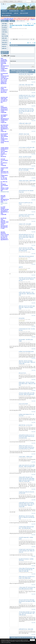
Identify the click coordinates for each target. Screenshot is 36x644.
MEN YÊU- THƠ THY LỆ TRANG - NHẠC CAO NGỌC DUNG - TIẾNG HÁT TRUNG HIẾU (27, 362)
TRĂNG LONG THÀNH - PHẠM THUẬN (27, 181)
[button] (23, 11)
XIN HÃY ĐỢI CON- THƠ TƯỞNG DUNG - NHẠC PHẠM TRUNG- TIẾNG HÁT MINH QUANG (27, 249)
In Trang (10, 43)
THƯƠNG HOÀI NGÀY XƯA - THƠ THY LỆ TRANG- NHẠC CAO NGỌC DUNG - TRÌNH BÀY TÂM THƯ (27, 97)
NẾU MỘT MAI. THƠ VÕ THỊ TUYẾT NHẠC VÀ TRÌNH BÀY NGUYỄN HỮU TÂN (27, 517)
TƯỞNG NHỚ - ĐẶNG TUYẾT (25, 123)
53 (25, 70)
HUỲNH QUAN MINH (23, 270)
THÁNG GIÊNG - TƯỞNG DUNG (26, 457)
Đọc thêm (33, 82)
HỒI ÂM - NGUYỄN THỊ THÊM (25, 157)
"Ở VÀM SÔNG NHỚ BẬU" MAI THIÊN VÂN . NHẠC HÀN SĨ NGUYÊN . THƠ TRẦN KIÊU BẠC (27, 613)
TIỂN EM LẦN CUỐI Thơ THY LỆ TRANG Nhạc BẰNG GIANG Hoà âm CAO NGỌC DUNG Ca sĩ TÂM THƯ (27, 447)
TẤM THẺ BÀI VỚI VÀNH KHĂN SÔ (26, 256)
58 (17, 72)
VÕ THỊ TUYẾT (22, 321)
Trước (30, 24)
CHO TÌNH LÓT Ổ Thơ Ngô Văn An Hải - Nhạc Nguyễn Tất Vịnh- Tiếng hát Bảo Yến (27, 279)
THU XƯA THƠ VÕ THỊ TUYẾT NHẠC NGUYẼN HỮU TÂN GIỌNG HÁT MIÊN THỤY (27, 601)
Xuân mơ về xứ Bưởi (23, 404)
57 (33, 70)
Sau (33, 24)
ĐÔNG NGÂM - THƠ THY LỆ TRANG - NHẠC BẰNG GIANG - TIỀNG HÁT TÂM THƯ (27, 384)
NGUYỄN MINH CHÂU (23, 259)
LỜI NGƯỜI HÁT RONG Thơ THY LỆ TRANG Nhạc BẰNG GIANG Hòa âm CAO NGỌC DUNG (27, 436)
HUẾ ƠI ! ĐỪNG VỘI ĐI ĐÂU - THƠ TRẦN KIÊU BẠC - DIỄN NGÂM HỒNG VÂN (27, 294)
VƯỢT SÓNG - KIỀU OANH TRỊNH (26, 85)
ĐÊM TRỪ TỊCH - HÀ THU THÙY (26, 425)
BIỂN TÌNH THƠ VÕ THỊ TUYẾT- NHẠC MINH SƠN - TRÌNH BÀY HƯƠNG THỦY (27, 307)
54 (27, 70)
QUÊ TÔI (21, 267)
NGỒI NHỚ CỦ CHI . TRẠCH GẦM (26, 629)
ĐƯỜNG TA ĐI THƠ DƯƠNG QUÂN (26, 352)
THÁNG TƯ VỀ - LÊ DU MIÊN (25, 224)
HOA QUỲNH (22, 318)
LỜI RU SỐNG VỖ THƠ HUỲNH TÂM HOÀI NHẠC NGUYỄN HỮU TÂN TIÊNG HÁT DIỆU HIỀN (27, 570)
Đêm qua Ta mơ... (23, 373)
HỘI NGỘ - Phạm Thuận (24, 134)
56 (31, 70)
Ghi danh (11, 1)
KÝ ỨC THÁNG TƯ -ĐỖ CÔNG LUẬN (27, 148)
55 (29, 70)
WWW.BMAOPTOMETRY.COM (7, 196)
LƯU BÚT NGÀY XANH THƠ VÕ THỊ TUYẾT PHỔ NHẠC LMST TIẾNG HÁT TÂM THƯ (27, 551)
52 (23, 70)
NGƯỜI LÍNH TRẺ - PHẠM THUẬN (26, 74)
